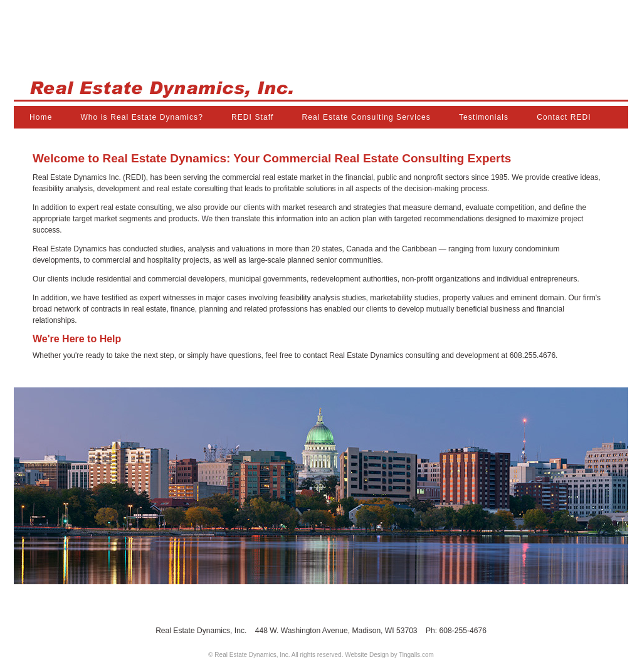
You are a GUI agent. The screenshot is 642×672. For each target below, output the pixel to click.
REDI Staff (252, 117)
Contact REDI (564, 117)
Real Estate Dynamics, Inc (321, 64)
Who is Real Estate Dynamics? (142, 117)
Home (41, 117)
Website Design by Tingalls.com (389, 655)
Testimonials (484, 117)
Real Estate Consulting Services (366, 117)
